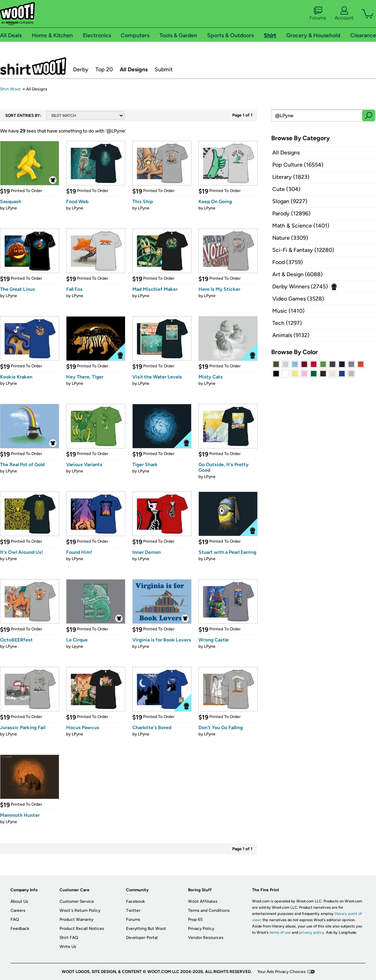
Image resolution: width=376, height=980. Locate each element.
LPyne (11, 208)
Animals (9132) (291, 335)
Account (344, 14)
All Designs (134, 69)
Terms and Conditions (209, 910)
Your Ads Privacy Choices (281, 972)
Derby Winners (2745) (300, 286)
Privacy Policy (201, 929)
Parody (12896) (291, 213)
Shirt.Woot (33, 66)
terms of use (280, 933)
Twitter (133, 910)
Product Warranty (76, 919)
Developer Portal (142, 938)
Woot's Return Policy (80, 910)
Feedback (20, 929)
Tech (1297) (287, 323)
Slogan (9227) (290, 201)
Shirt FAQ (69, 938)
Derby (81, 69)
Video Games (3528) (298, 299)
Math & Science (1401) (301, 226)
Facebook (135, 901)
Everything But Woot (146, 929)
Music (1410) (288, 311)
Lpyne (77, 646)
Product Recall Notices (82, 929)
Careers (18, 910)
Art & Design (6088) (297, 274)
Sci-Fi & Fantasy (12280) (303, 250)
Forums (318, 14)
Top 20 (104, 69)
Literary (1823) (291, 177)
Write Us (68, 947)
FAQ (15, 919)
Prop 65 (195, 919)
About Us (19, 901)
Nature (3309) (290, 238)
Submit (164, 69)
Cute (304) (286, 189)
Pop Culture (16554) (298, 165)
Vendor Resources (206, 938)
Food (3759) (288, 262)
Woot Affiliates (203, 901)
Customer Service (77, 901)
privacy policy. (312, 933)
